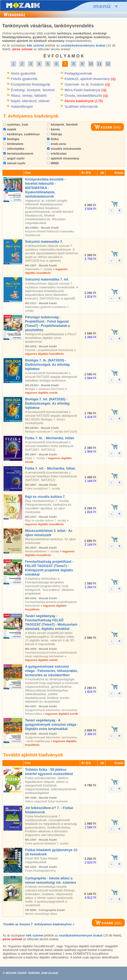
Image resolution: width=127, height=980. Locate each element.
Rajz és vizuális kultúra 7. (45, 497)
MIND (53, 163)
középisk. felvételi (62, 125)
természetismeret (18, 154)
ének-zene (57, 144)
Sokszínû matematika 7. (44, 242)
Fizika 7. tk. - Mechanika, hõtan (50, 438)
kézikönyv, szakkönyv (22, 134)
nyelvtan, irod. (16, 125)
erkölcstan (57, 154)
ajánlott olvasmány (63, 158)
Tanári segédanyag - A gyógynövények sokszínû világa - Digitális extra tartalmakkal (52, 725)
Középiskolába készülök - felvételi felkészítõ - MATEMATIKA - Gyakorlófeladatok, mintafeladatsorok (45, 188)
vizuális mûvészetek (64, 149)
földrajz (55, 134)
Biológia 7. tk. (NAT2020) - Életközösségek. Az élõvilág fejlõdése (47, 365)
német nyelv (14, 163)
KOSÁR (103, 128)
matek (10, 129)
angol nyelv (14, 158)
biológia (11, 139)
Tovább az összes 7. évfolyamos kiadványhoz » (39, 924)
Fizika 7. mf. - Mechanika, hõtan (50, 468)
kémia (53, 129)
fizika (53, 139)
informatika (14, 149)
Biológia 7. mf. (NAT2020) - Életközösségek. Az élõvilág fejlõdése (47, 403)
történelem (13, 144)
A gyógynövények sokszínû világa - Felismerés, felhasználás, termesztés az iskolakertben (51, 671)
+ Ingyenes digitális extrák (60, 714)
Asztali (54, 973)
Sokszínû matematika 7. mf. (47, 279)
